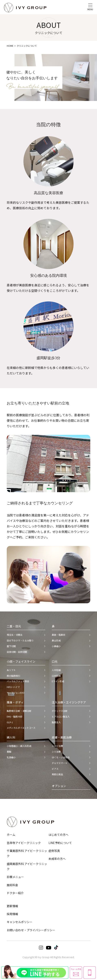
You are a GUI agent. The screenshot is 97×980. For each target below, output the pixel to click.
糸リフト (11, 670)
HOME (10, 46)
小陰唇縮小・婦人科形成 (19, 746)
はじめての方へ (58, 835)
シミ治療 (56, 752)
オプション (59, 786)
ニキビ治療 (57, 746)
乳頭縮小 (11, 757)
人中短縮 (56, 670)
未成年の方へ (57, 859)
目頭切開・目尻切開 (17, 652)
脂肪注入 (56, 722)
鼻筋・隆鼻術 (58, 635)
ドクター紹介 (15, 893)
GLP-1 (10, 722)
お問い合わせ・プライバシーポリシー (31, 930)
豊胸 (9, 752)
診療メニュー (15, 877)
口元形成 (56, 676)
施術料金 (12, 885)
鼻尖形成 (56, 640)
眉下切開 (11, 646)
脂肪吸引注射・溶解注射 (19, 711)
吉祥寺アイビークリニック (24, 843)
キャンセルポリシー (20, 922)
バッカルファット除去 (18, 681)
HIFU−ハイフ (13, 687)
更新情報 (12, 906)
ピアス (55, 769)
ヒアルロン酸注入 (61, 716)
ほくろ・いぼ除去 (61, 757)
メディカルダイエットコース (21, 728)
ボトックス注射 (60, 711)
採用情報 (12, 914)
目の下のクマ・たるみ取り (20, 640)
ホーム (11, 835)
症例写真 (54, 851)
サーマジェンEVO (16, 693)
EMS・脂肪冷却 (14, 716)
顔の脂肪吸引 (13, 676)
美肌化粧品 (57, 774)
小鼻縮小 (56, 646)
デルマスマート (60, 763)
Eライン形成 (58, 681)
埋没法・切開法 (15, 635)
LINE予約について (60, 843)
